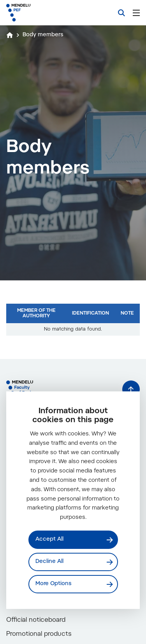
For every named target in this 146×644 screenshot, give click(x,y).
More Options (54, 584)
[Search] (121, 13)
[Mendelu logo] (45, 13)
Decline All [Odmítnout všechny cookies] (49, 562)
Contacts (26, 631)
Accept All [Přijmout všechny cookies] (49, 540)
